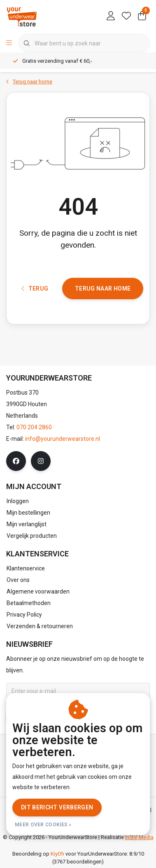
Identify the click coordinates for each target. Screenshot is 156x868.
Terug (35, 289)
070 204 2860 (34, 427)
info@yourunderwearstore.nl (63, 439)
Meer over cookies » (43, 825)
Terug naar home (103, 289)
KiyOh (57, 854)
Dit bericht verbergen (57, 807)
